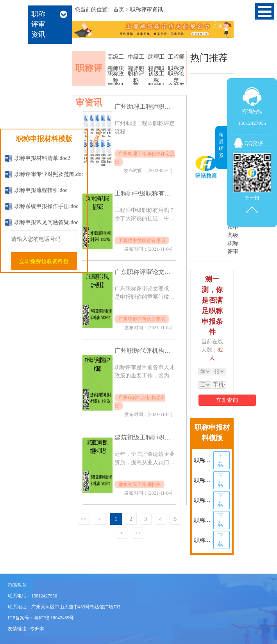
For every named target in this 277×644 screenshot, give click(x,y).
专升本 (37, 629)
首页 (119, 10)
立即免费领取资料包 (44, 261)
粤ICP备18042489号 (54, 618)
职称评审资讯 (147, 10)
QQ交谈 (254, 143)
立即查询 (227, 400)
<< (84, 519)
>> (138, 533)
